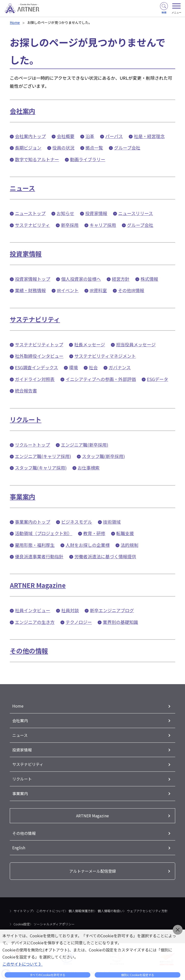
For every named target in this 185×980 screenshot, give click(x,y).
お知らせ (65, 213)
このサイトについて (51, 911)
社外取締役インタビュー (39, 356)
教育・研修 (94, 533)
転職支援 (125, 533)
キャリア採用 (103, 225)
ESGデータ (157, 379)
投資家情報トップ (33, 279)
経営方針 (121, 279)
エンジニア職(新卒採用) (85, 445)
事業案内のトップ (33, 522)
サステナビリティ (32, 225)
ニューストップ (30, 213)
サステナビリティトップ (39, 344)
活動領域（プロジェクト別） (44, 533)
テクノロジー (79, 622)
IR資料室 (98, 290)
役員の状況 (63, 148)
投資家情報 (96, 213)
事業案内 (23, 496)
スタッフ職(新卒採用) (103, 456)
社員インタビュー (33, 610)
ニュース (22, 188)
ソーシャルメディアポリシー (54, 924)
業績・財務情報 (30, 290)
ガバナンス (120, 367)
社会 (93, 367)
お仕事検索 (89, 468)
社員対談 (70, 610)
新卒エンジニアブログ (112, 610)
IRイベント (68, 290)
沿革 (90, 136)
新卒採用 (70, 225)
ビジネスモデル (77, 522)
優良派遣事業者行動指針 (39, 556)
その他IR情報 (131, 290)
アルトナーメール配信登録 (93, 871)
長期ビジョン (28, 148)
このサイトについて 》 (23, 964)
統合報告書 (26, 390)
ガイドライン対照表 (35, 379)
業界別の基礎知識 (120, 622)
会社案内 (23, 111)
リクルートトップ (32, 445)
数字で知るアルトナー (37, 159)
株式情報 (149, 279)
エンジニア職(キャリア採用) (43, 456)
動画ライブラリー (88, 159)
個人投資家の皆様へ (81, 279)
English (19, 848)
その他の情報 (29, 651)
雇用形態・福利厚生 (35, 545)
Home (15, 22)
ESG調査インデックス (36, 367)
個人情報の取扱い (110, 911)
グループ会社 (127, 148)
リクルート (26, 419)
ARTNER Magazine (38, 585)
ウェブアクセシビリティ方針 (147, 911)
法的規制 (129, 545)
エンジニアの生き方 (35, 622)
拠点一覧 (94, 148)
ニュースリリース (136, 213)
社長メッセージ (90, 344)
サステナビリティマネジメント (105, 356)
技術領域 (112, 522)
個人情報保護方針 (81, 911)
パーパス (114, 136)
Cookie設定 (22, 924)
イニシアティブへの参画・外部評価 (101, 379)
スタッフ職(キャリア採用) (41, 468)
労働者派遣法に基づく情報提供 (105, 556)
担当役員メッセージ (136, 344)
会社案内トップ (30, 136)
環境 (73, 367)
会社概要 (66, 136)
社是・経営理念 (149, 136)
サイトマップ (23, 911)
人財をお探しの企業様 (88, 545)
